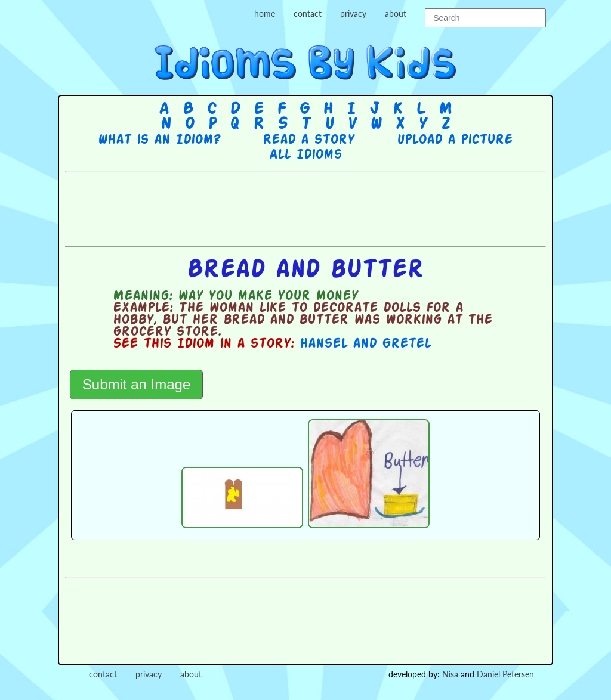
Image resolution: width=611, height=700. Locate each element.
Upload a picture (455, 140)
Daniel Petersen (505, 674)
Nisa (450, 674)
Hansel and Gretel (365, 344)
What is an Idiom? (159, 140)
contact (308, 13)
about (396, 13)
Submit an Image (136, 384)
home (265, 13)
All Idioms (305, 155)
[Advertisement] (305, 207)
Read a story (308, 140)
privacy (353, 13)
